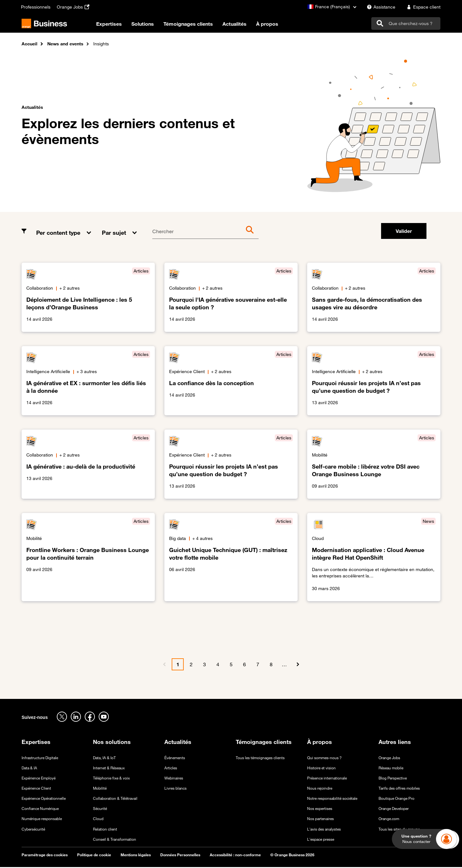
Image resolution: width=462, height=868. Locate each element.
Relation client (105, 830)
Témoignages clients (197, 25)
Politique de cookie (94, 856)
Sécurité (100, 809)
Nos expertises (320, 809)
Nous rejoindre (320, 789)
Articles (171, 768)
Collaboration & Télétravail (115, 799)
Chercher (163, 232)
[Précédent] (164, 665)
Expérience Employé (39, 779)
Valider (404, 232)
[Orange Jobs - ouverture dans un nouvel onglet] (74, 7)
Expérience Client (36, 789)
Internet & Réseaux (109, 768)
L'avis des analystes (324, 830)
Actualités (243, 25)
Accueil (30, 45)
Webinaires (174, 779)
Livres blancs (175, 789)
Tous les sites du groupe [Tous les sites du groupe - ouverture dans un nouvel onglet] (399, 830)
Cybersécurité (33, 830)
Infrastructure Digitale (40, 758)
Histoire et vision (321, 768)
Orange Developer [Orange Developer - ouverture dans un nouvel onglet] (394, 809)
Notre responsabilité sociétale (332, 799)
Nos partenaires (320, 819)
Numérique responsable (42, 819)
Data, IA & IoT (104, 758)
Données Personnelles (180, 856)
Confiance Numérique (40, 809)
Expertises (118, 25)
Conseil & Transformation (115, 840)
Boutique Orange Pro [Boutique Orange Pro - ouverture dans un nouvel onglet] (396, 799)
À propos (276, 25)
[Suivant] (298, 665)
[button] (64, 229)
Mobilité (100, 789)
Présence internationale (327, 779)
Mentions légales (136, 856)
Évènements (175, 758)
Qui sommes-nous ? (324, 758)
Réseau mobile (391, 768)
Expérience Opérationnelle (44, 799)
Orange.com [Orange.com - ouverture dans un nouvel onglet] (389, 819)
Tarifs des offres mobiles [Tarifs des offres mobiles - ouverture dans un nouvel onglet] (399, 789)
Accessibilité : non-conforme (235, 856)
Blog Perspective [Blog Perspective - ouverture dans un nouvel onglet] (393, 779)
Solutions (152, 25)
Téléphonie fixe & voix (111, 779)
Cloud (98, 819)
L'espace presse (321, 840)
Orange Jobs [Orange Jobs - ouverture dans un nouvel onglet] (389, 758)
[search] (406, 24)
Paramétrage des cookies (45, 856)
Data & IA (29, 768)
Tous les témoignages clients (260, 758)
